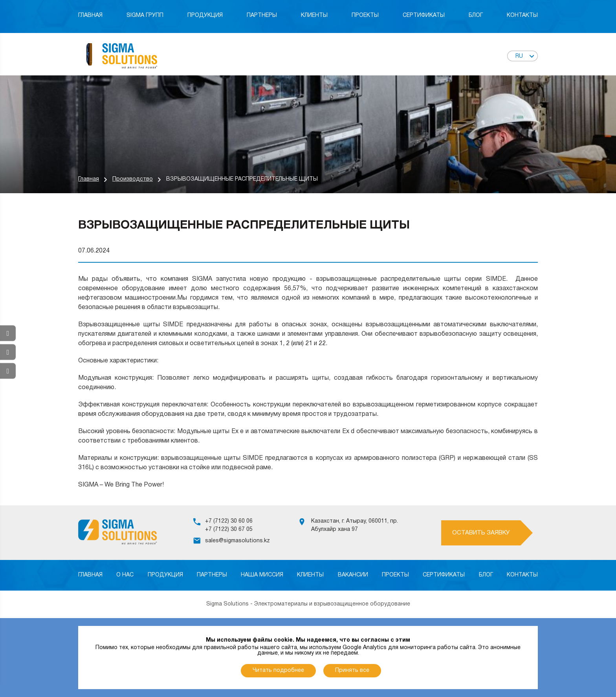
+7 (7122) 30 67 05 (229, 530)
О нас (125, 575)
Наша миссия (262, 575)
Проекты (365, 16)
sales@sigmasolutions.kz (237, 541)
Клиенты (314, 16)
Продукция (205, 16)
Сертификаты (424, 16)
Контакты (522, 16)
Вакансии (353, 575)
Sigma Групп (145, 16)
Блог (476, 16)
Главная (90, 16)
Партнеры (262, 16)
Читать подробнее (278, 670)
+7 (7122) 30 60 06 (229, 521)
